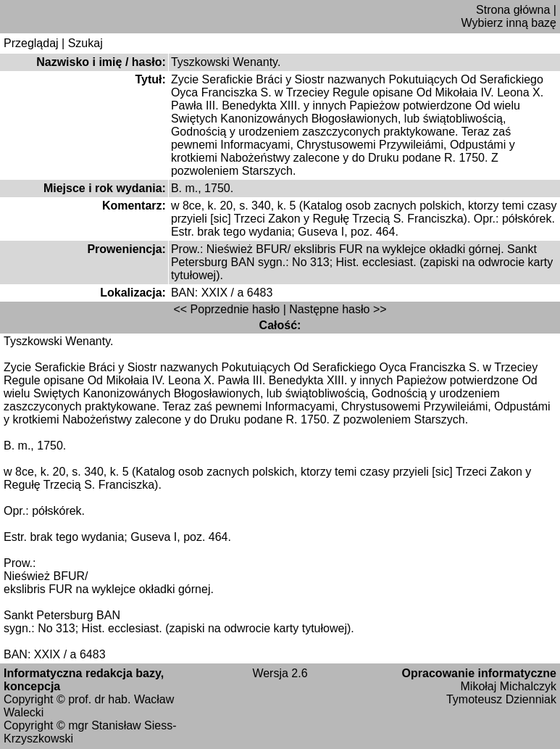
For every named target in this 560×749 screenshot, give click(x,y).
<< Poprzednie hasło (226, 309)
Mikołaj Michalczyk (509, 686)
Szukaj (85, 43)
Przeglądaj (31, 43)
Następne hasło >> (338, 309)
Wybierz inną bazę (509, 23)
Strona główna (513, 10)
